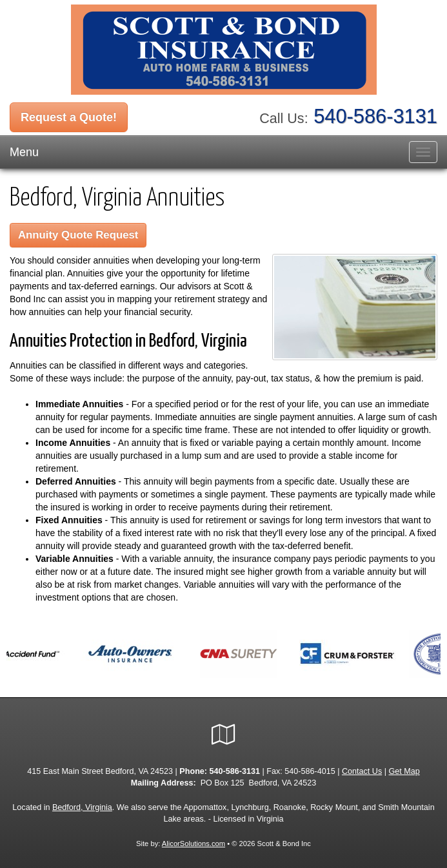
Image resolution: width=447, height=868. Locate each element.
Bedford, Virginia (82, 807)
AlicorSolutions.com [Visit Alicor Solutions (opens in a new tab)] (194, 844)
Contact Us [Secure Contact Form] (362, 771)
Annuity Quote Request (78, 235)
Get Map (404, 771)
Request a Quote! (69, 117)
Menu (24, 152)
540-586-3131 (375, 116)
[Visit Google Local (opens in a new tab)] (223, 735)
